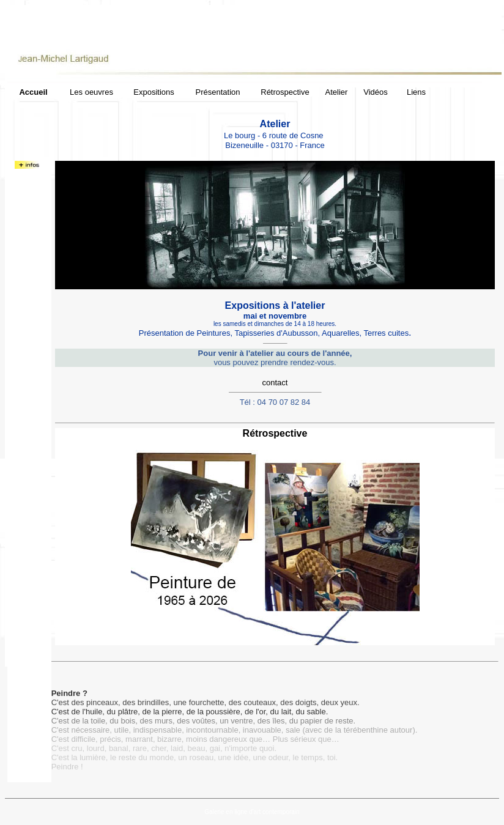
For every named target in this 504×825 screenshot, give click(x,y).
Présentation (218, 92)
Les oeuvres (91, 92)
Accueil (33, 92)
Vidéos (376, 92)
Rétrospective (285, 92)
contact (275, 383)
